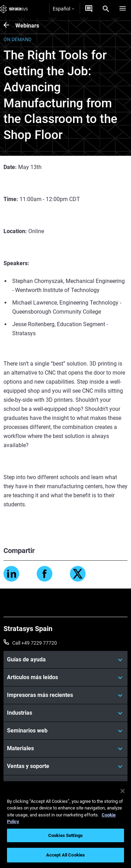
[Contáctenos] (89, 9)
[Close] (123, 791)
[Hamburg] (123, 9)
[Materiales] (65, 748)
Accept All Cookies (65, 855)
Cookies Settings (65, 835)
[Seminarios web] (65, 731)
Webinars (27, 26)
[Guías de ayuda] (65, 660)
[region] (65, 825)
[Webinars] (9, 26)
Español (63, 9)
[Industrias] (65, 713)
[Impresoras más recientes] (65, 695)
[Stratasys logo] (14, 9)
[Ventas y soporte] (65, 766)
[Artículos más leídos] (65, 677)
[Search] (106, 9)
